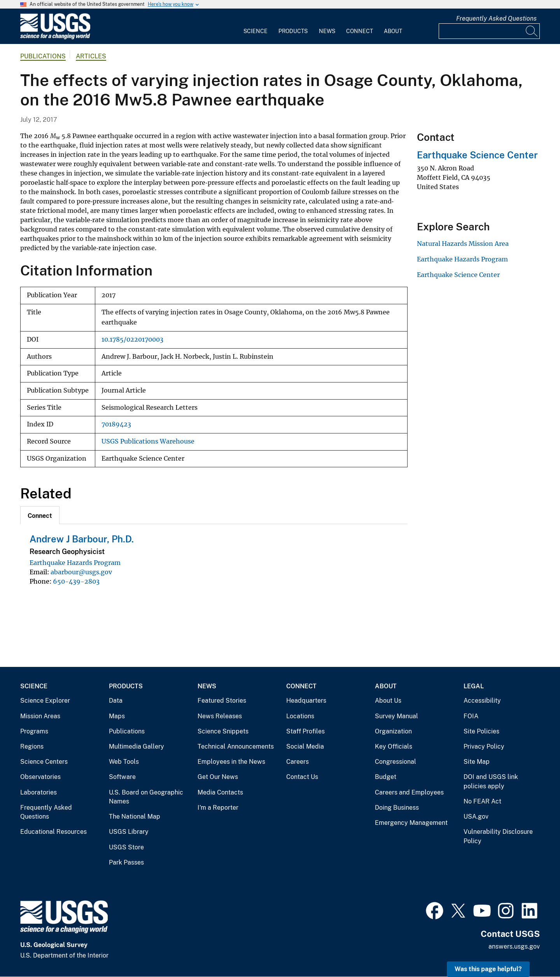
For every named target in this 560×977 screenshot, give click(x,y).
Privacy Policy (484, 746)
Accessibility (482, 701)
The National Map (135, 817)
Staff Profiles (305, 731)
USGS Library (129, 832)
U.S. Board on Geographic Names (146, 797)
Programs (34, 731)
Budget (386, 777)
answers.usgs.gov (514, 946)
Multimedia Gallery (136, 746)
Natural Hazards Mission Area (463, 244)
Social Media (305, 746)
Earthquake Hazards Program (75, 563)
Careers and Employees (409, 792)
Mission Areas (40, 716)
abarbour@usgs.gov (81, 572)
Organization (393, 731)
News (327, 31)
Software (122, 777)
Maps (117, 716)
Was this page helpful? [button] (488, 969)
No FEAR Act (482, 801)
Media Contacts (220, 792)
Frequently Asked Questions (496, 18)
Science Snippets (223, 731)
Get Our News (218, 777)
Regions (32, 746)
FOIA (471, 716)
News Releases (220, 716)
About (393, 31)
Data (116, 701)
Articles (91, 56)
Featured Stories (222, 701)
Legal (474, 686)
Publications (43, 56)
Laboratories (38, 792)
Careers (297, 762)
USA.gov (476, 817)
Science (255, 31)
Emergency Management (411, 823)
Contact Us (302, 777)
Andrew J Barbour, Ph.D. (82, 539)
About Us (388, 701)
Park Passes (126, 862)
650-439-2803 (76, 581)
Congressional (395, 762)
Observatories (40, 777)
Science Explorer (45, 701)
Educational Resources (53, 832)
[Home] (55, 38)
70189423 (116, 424)
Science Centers (44, 762)
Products (293, 31)
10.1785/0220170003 (132, 339)
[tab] (40, 515)
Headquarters (306, 701)
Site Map (477, 762)
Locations (300, 716)
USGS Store (126, 847)
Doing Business (397, 808)
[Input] (489, 31)
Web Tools (124, 762)
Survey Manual (396, 716)
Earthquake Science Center (477, 155)
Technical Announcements (236, 746)
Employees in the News (231, 762)
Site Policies (481, 731)
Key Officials (394, 746)
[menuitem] (255, 26)
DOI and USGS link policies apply (491, 781)
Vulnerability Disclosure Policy (498, 836)
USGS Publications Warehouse (148, 441)
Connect (360, 31)
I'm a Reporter (218, 808)
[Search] (532, 31)
